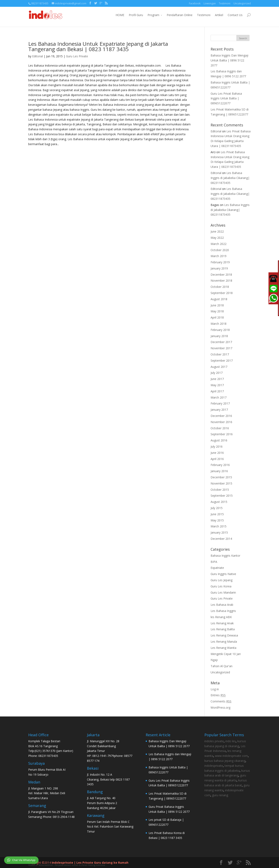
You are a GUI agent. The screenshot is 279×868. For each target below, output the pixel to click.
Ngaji (214, 660)
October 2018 (220, 287)
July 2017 (217, 373)
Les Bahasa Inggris (223, 611)
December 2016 (221, 416)
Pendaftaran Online (180, 15)
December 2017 (221, 342)
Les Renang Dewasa (224, 635)
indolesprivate (214, 766)
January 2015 (219, 532)
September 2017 (222, 360)
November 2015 (221, 483)
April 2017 (217, 391)
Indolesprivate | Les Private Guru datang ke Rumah (90, 863)
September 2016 (222, 434)
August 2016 (219, 440)
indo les (231, 741)
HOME (120, 15)
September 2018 (222, 293)
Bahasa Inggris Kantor (225, 556)
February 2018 (220, 330)
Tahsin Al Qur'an (222, 666)
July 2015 (217, 508)
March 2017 (219, 397)
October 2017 (220, 354)
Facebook (195, 3)
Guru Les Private (77, 56)
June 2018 (217, 305)
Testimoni (225, 3)
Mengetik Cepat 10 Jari (226, 654)
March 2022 (219, 244)
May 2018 (217, 311)
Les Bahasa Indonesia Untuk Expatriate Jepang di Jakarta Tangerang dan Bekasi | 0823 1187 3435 (98, 46)
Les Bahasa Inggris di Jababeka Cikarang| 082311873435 (230, 178)
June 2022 (217, 231)
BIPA (214, 562)
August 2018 (219, 299)
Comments (221, 701)
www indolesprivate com (231, 756)
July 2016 (217, 446)
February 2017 (220, 403)
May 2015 (217, 520)
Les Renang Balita (223, 629)
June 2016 (217, 453)
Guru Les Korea (221, 586)
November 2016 (221, 422)
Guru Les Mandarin (223, 592)
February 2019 (220, 262)
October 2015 (220, 490)
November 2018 (221, 281)
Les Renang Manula (224, 642)
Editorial (38, 56)
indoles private (214, 741)
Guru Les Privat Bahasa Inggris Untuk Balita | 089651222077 (226, 98)
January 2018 (219, 336)
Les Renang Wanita (223, 648)
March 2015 (219, 526)
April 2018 (217, 317)
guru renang (220, 795)
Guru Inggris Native (223, 574)
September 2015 (222, 496)
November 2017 (221, 348)
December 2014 (221, 539)
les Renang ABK (221, 617)
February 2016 (220, 465)
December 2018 (221, 275)
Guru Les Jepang (222, 580)
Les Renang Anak (222, 623)
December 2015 (221, 477)
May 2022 (217, 238)
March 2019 (219, 256)
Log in (215, 689)
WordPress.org (220, 707)
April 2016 (217, 459)
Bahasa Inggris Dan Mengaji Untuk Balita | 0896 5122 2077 (229, 60)
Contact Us (235, 15)
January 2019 (219, 268)
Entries (218, 695)
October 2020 (220, 250)
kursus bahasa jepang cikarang (225, 761)
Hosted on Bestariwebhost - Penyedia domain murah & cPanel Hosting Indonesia (67, 865)
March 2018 (219, 324)
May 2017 (217, 385)
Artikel (219, 15)
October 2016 (220, 428)
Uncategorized (242, 3)
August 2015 (219, 502)
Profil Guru (136, 15)
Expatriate (217, 568)
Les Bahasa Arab (222, 605)
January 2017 (219, 410)
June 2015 (217, 514)
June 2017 (217, 379)
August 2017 (219, 367)
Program (153, 15)
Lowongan (210, 3)
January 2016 (219, 471)
